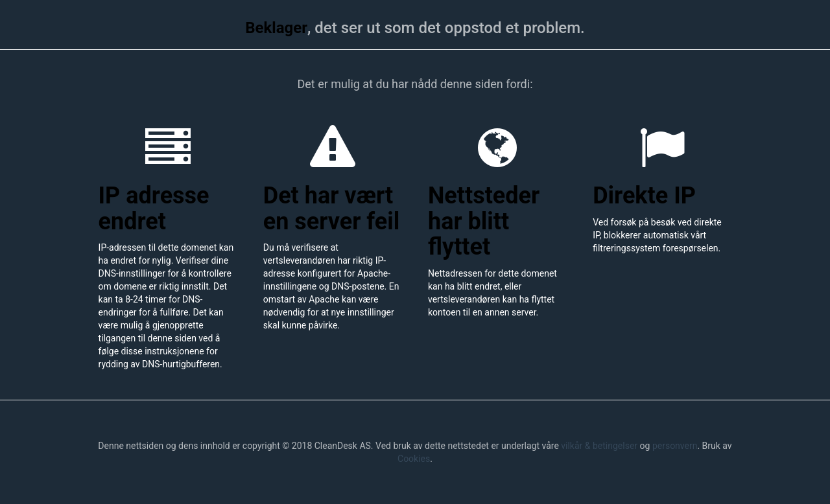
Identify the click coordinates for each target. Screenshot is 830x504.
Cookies (414, 459)
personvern (675, 446)
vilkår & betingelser (599, 446)
